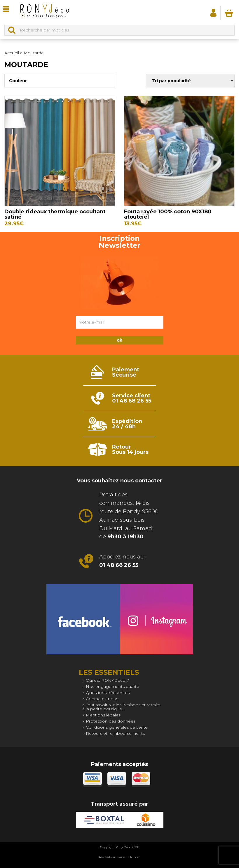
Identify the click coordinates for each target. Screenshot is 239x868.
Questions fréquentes (108, 693)
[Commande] (190, 81)
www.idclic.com (129, 857)
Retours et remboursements (115, 733)
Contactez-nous (102, 699)
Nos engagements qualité (112, 686)
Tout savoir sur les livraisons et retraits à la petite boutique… (121, 707)
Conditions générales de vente (117, 727)
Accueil (12, 53)
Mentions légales (103, 715)
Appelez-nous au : (123, 561)
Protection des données (111, 721)
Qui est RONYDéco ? (107, 680)
